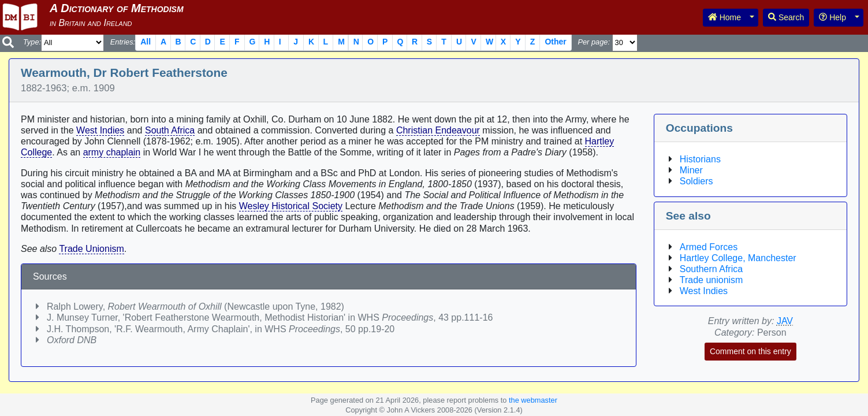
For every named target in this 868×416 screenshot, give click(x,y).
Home (724, 17)
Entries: (123, 42)
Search (786, 17)
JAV (785, 321)
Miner (691, 170)
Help (832, 17)
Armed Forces (709, 247)
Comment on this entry (750, 351)
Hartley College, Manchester (738, 258)
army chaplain (112, 152)
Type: (32, 42)
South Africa (170, 130)
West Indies (100, 130)
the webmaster (533, 400)
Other (555, 42)
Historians (700, 159)
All (146, 42)
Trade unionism (711, 280)
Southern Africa (711, 269)
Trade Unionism (91, 249)
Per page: (594, 42)
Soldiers (696, 181)
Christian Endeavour (438, 130)
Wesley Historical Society (291, 206)
